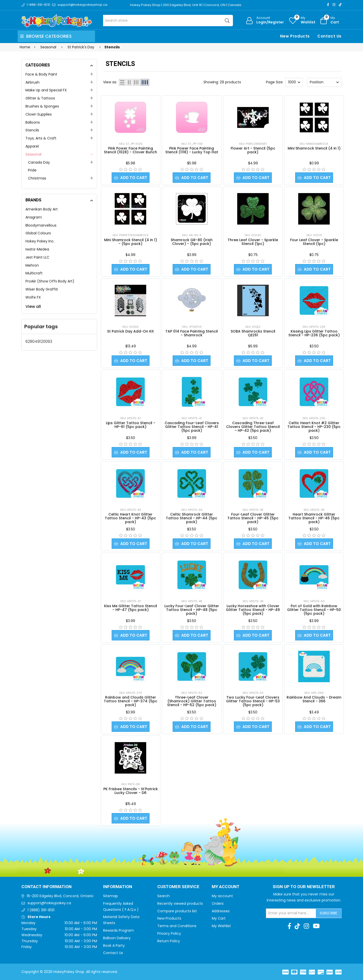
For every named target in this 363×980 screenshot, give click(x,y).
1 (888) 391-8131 (41, 910)
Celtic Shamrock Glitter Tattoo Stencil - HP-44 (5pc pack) (192, 518)
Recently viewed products (180, 903)
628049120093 (39, 341)
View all (33, 306)
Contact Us (329, 36)
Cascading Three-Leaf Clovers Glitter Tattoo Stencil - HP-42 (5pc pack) (253, 427)
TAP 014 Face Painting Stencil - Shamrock (192, 333)
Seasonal (33, 154)
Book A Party (114, 946)
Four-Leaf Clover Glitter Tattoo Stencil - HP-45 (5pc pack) (253, 518)
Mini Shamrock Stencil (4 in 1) (314, 148)
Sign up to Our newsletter (304, 887)
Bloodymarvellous (41, 225)
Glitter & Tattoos (40, 98)
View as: (110, 82)
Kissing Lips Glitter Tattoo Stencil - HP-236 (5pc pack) (314, 333)
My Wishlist (221, 926)
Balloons (33, 122)
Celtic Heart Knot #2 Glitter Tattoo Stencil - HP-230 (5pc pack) (314, 427)
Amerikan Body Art (42, 209)
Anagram (34, 217)
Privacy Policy (169, 933)
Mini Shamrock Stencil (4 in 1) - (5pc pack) (131, 242)
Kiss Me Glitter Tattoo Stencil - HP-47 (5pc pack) (131, 608)
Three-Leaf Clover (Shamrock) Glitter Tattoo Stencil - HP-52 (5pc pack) (192, 701)
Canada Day (39, 162)
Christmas (37, 178)
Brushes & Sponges (42, 106)
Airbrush (33, 82)
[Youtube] (316, 926)
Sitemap (111, 896)
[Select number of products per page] (294, 82)
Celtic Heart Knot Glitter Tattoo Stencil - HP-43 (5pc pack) (130, 518)
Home (25, 47)
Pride (32, 170)
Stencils (32, 130)
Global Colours (38, 233)
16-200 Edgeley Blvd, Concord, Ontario (60, 896)
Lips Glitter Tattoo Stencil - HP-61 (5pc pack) (131, 425)
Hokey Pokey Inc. (40, 241)
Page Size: (275, 82)
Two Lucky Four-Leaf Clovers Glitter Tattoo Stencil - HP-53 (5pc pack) (253, 701)
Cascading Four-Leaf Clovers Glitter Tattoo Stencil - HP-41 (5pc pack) (192, 427)
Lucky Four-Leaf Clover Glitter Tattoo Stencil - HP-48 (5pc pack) (192, 610)
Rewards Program (118, 930)
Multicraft (34, 273)
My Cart (219, 918)
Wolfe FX (33, 297)
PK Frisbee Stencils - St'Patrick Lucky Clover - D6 (131, 791)
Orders (218, 903)
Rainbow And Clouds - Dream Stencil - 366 (314, 699)
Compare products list (177, 911)
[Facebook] (328, 5)
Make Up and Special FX (46, 90)
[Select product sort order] (324, 82)
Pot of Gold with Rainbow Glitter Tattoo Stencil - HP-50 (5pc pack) (314, 610)
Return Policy (169, 941)
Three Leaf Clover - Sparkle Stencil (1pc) (253, 242)
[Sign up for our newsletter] (291, 913)
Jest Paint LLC (37, 257)
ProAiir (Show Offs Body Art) (50, 281)
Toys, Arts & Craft (41, 138)
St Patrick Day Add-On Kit (130, 331)
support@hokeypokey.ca (49, 903)
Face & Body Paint (41, 74)
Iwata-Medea (37, 249)
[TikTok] (340, 5)
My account (222, 896)
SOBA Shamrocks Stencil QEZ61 (253, 333)
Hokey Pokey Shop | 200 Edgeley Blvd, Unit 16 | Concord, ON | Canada (186, 5)
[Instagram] (334, 5)
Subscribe (328, 913)
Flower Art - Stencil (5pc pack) (253, 150)
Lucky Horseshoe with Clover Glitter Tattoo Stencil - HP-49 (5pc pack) (253, 610)
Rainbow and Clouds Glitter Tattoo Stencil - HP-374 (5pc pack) (131, 701)
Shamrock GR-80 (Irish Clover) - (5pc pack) (192, 242)
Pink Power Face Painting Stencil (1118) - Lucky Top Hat (192, 150)
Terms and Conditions (177, 926)
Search (163, 896)
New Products (295, 36)
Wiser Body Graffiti (42, 289)
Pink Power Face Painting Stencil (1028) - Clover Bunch (130, 150)
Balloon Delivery (117, 938)
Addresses (221, 911)
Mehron (32, 265)
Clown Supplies (39, 114)
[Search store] (168, 21)
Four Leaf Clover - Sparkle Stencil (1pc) (314, 242)
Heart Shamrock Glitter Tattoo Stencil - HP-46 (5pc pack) (314, 518)
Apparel (32, 146)
